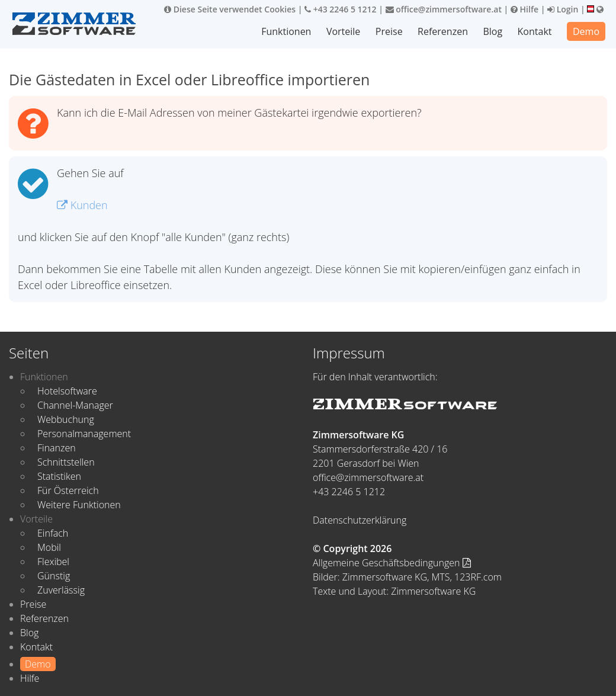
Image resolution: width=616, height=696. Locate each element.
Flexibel (53, 562)
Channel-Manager (75, 405)
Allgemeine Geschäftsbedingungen (392, 563)
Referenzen (443, 31)
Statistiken (59, 476)
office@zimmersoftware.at (444, 9)
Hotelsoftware (67, 391)
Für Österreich (68, 490)
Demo (586, 31)
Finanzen (57, 448)
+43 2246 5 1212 (341, 9)
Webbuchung (66, 419)
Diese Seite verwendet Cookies (230, 9)
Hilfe (524, 9)
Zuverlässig (61, 590)
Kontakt (535, 31)
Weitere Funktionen (79, 505)
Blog (493, 31)
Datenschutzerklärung (360, 520)
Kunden (82, 205)
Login (563, 9)
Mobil (49, 547)
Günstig (54, 576)
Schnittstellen (66, 462)
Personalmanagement (84, 434)
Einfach (53, 533)
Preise (389, 31)
